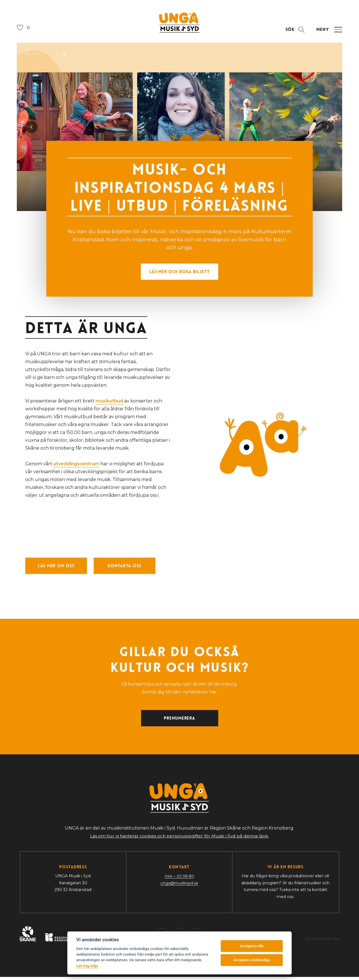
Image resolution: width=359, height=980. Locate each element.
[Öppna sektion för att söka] (294, 31)
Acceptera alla (252, 946)
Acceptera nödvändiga (252, 960)
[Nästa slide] (328, 128)
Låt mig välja (87, 966)
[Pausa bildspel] (64, 55)
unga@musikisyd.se (179, 887)
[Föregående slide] (31, 128)
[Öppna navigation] (328, 31)
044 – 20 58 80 (179, 880)
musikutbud (109, 402)
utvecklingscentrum (77, 465)
